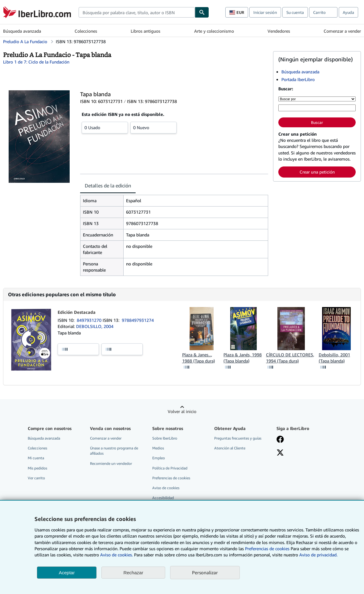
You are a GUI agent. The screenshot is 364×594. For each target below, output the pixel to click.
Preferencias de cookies (267, 549)
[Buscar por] (317, 99)
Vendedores (279, 31)
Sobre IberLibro (165, 438)
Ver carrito (36, 478)
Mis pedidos (37, 468)
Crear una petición (317, 172)
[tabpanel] (174, 235)
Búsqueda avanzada (22, 31)
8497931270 (90, 320)
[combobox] (137, 12)
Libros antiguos (145, 31)
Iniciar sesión (265, 12)
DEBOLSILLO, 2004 (95, 326)
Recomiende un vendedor (111, 463)
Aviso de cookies (166, 488)
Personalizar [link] (205, 572)
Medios (158, 448)
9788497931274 (138, 320)
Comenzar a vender (342, 31)
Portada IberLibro (298, 79)
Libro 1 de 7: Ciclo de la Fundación (36, 62)
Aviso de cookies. (117, 555)
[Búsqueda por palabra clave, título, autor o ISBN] (317, 108)
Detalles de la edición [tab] (108, 186)
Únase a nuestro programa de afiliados (114, 451)
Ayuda (348, 12)
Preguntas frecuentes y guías (238, 438)
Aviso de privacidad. (318, 555)
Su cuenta (295, 12)
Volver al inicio (182, 411)
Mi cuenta (36, 458)
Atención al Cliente (230, 448)
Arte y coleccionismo (214, 31)
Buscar (317, 122)
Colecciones (86, 31)
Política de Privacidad (170, 468)
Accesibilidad (163, 498)
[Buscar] (202, 12)
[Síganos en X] (280, 453)
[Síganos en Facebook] (280, 440)
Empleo (159, 458)
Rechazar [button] (133, 573)
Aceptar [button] (67, 573)
